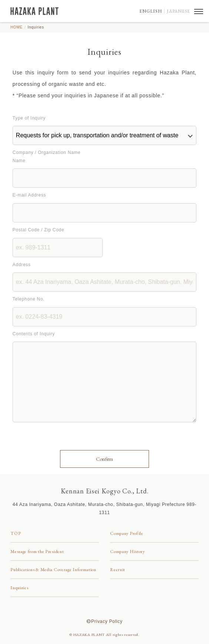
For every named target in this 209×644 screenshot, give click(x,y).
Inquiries (19, 588)
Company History (127, 551)
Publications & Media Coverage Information (53, 570)
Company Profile (127, 533)
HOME (16, 27)
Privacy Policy (107, 621)
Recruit (118, 570)
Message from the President (37, 551)
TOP (16, 533)
